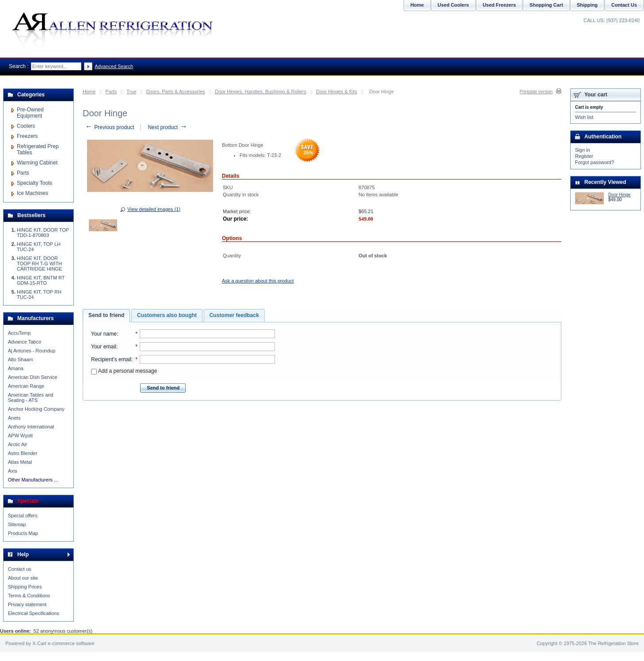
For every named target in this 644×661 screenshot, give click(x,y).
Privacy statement (27, 604)
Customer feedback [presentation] (234, 315)
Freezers (27, 136)
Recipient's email (111, 359)
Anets (14, 418)
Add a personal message (124, 371)
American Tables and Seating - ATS (31, 397)
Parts (111, 92)
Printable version (536, 92)
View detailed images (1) (154, 209)
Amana (16, 368)
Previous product (109, 127)
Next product (167, 127)
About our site (23, 578)
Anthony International (31, 427)
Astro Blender (23, 453)
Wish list (584, 117)
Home (89, 92)
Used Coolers (453, 5)
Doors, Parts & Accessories (176, 92)
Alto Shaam (21, 359)
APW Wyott (20, 436)
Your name (104, 334)
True (131, 92)
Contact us (20, 569)
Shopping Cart (546, 5)
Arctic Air (17, 444)
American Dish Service (32, 377)
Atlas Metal (20, 462)
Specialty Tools (34, 183)
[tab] (106, 316)
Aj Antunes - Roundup (32, 351)
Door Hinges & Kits (337, 92)
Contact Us (624, 5)
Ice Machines (32, 193)
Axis (13, 471)
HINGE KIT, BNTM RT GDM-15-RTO (41, 280)
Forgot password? (594, 162)
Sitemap (17, 524)
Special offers (23, 516)
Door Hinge (619, 195)
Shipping (587, 5)
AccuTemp (19, 333)
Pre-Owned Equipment (30, 113)
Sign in (583, 150)
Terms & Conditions (29, 596)
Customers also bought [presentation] (167, 315)
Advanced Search (114, 66)
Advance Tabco (25, 342)
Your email (104, 347)
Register (584, 156)
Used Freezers (499, 5)
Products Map (23, 533)
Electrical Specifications (34, 613)
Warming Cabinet (37, 163)
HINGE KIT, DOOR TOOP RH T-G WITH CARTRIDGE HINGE (39, 264)
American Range (26, 386)
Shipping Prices (25, 587)
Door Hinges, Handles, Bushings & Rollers (261, 92)
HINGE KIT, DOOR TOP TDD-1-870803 (43, 233)
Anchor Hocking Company (36, 409)
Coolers (26, 126)
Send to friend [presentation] (106, 315)
